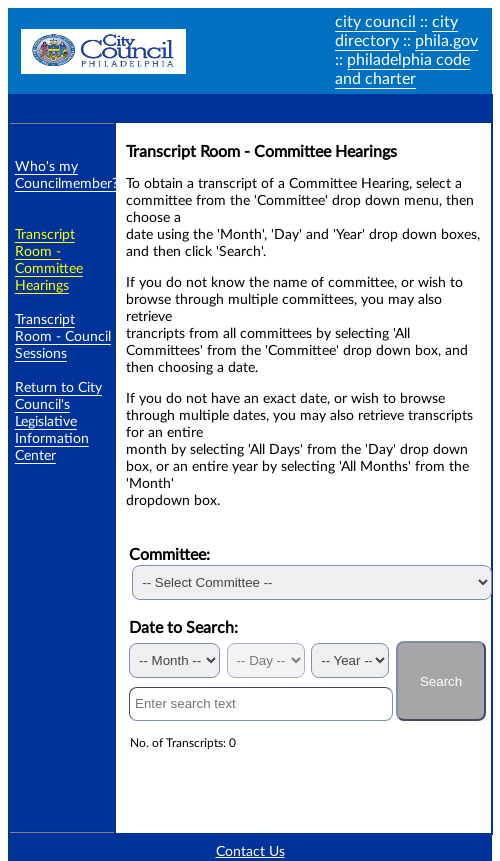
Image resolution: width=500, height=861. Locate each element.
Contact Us (250, 852)
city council (375, 22)
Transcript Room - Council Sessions (63, 337)
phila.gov (446, 41)
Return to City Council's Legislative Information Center (58, 422)
